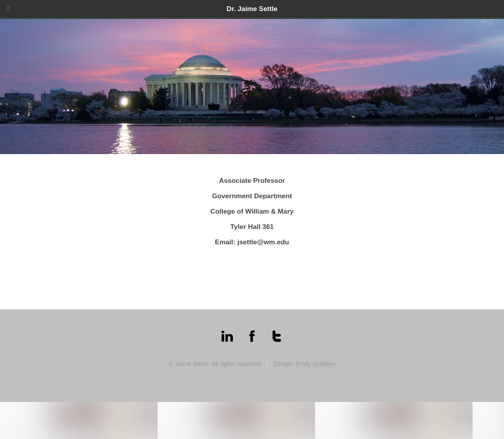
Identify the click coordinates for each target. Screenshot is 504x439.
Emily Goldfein (316, 364)
